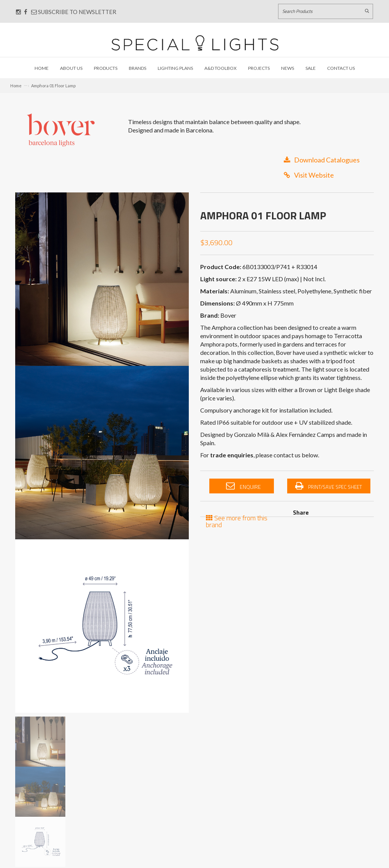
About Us (71, 68)
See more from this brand (237, 521)
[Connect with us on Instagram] (18, 12)
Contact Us (341, 68)
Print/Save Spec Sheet (329, 486)
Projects (259, 68)
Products (106, 68)
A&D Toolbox (221, 68)
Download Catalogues (322, 160)
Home (42, 68)
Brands (138, 68)
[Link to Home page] (195, 43)
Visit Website (309, 175)
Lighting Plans (175, 68)
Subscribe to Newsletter (74, 12)
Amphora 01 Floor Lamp (53, 86)
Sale (311, 68)
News (288, 68)
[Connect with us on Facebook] (26, 12)
